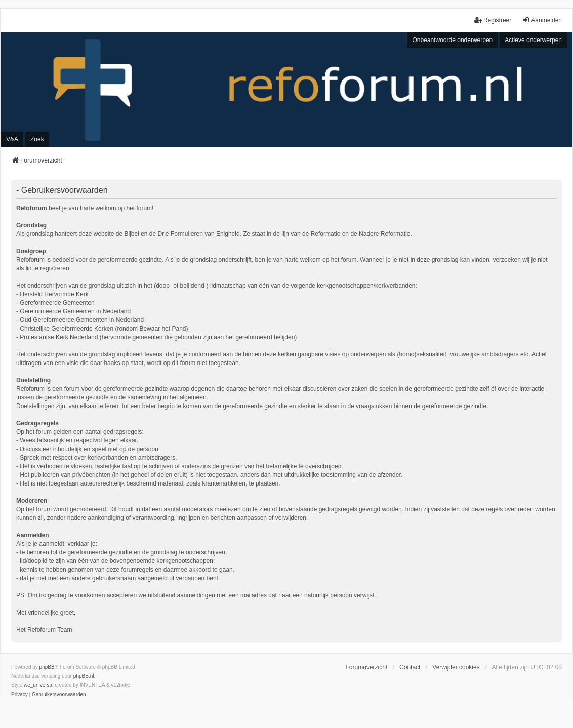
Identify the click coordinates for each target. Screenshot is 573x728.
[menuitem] (19, 695)
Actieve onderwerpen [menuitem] (533, 40)
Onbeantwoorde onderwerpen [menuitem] (452, 40)
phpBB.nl (84, 676)
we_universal (38, 685)
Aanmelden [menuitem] (542, 20)
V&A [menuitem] (12, 139)
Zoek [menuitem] (37, 139)
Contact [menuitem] (410, 667)
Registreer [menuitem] (493, 20)
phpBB (47, 667)
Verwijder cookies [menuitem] (456, 667)
